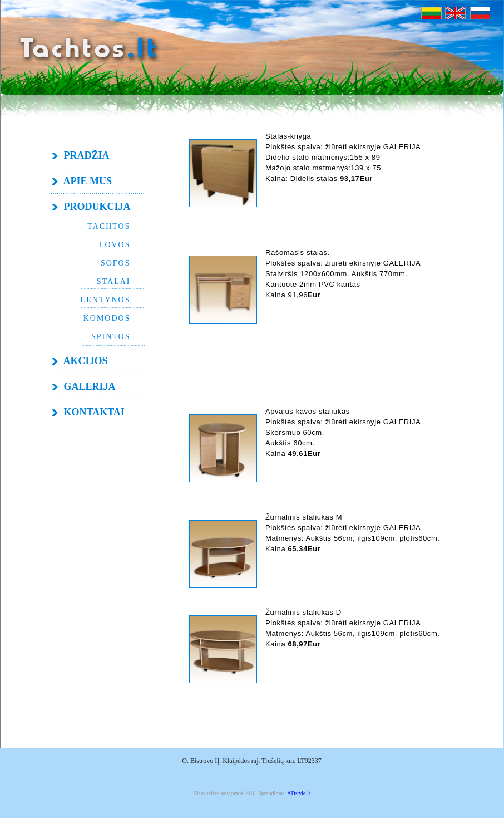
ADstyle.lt (298, 793)
